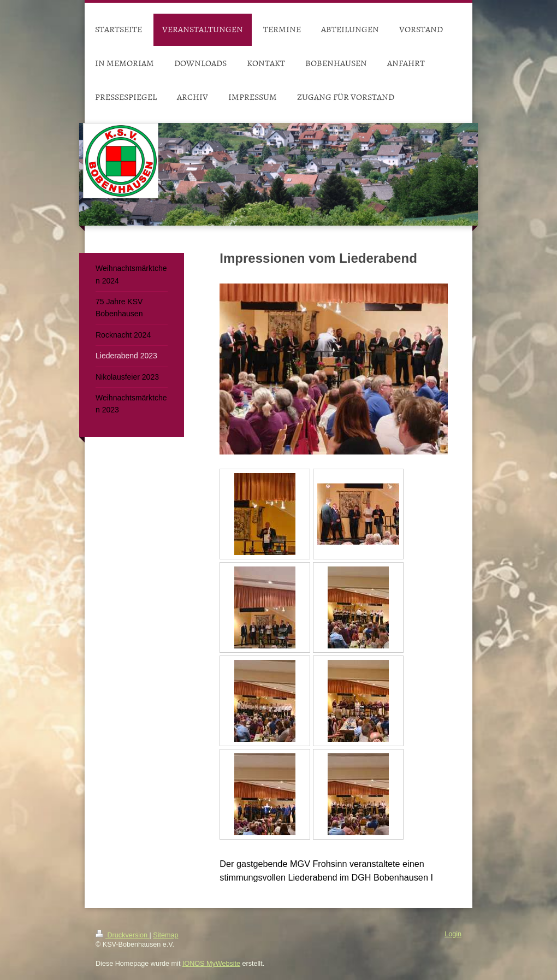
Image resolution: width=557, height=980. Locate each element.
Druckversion (122, 935)
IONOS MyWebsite (211, 964)
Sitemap (165, 935)
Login (453, 934)
